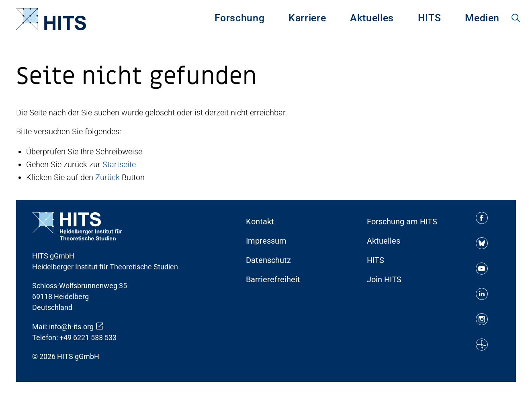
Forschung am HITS (402, 222)
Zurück (107, 177)
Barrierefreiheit (273, 279)
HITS (430, 18)
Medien (482, 18)
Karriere (307, 18)
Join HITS (384, 279)
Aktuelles (372, 18)
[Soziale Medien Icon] (482, 218)
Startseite (119, 164)
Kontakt (260, 222)
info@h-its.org (71, 327)
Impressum (266, 241)
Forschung (240, 18)
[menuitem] (240, 19)
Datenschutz (268, 260)
